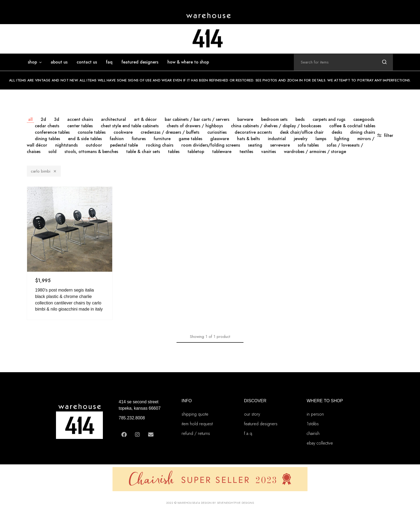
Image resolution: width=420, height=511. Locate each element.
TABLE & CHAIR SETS (143, 152)
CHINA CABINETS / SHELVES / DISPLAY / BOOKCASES (276, 126)
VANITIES (269, 152)
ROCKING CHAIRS (160, 145)
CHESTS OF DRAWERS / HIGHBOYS (195, 126)
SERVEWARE (280, 145)
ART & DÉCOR (145, 119)
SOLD (52, 152)
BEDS (300, 119)
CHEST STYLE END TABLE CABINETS (130, 126)
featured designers (140, 62)
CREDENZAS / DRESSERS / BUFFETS (170, 132)
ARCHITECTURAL (113, 119)
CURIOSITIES (217, 132)
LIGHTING (342, 139)
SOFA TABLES (308, 145)
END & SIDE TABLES (85, 139)
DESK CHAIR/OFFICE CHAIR (302, 132)
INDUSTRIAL (277, 139)
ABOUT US (59, 62)
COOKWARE (123, 132)
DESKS (337, 132)
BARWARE (245, 119)
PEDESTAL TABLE (124, 145)
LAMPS (321, 139)
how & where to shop (188, 62)
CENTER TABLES (80, 126)
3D (57, 119)
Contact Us (87, 62)
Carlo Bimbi (44, 171)
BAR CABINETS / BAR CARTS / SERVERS (197, 119)
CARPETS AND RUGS (329, 119)
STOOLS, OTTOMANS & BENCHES (91, 152)
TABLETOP (196, 152)
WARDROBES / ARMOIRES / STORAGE (315, 152)
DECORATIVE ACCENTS (253, 132)
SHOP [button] (35, 62)
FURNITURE (162, 139)
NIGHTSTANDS (66, 145)
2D (43, 119)
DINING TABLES (47, 139)
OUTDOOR (94, 145)
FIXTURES (139, 139)
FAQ (109, 62)
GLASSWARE (220, 139)
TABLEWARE (222, 152)
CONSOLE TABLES (92, 132)
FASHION (117, 139)
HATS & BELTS (248, 139)
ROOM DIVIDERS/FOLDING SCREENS (211, 145)
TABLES (174, 152)
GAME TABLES (190, 139)
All (30, 119)
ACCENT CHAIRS (80, 119)
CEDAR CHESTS (47, 126)
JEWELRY (301, 139)
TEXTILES (246, 152)
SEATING (255, 145)
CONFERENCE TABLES (52, 132)
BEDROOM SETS (274, 119)
